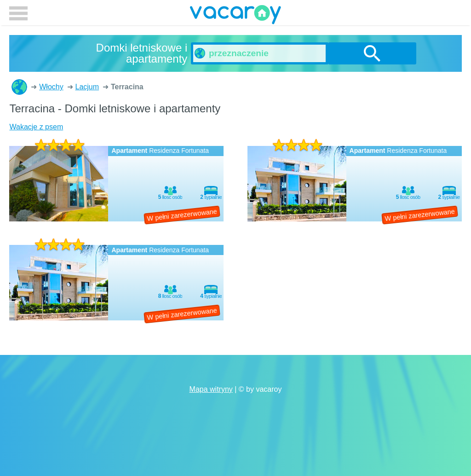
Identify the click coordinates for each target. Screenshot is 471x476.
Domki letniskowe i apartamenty (19, 87)
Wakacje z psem (36, 127)
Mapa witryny (211, 389)
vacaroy (235, 16)
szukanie (372, 53)
